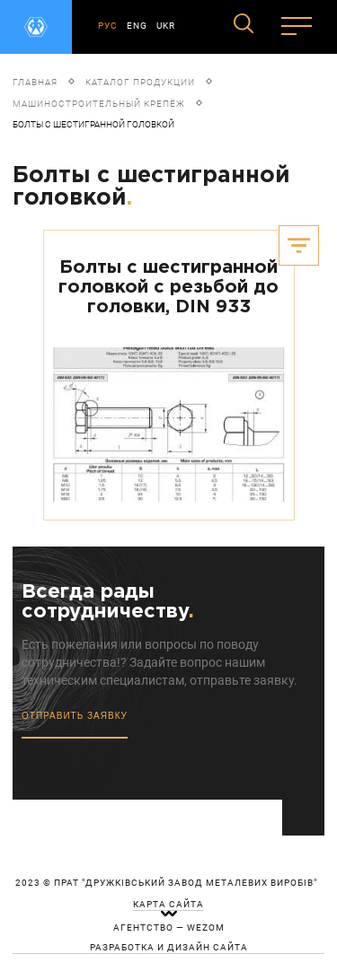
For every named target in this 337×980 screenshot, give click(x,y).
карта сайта (168, 905)
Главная (35, 82)
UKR (166, 26)
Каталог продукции (140, 82)
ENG (137, 26)
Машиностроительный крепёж (99, 104)
